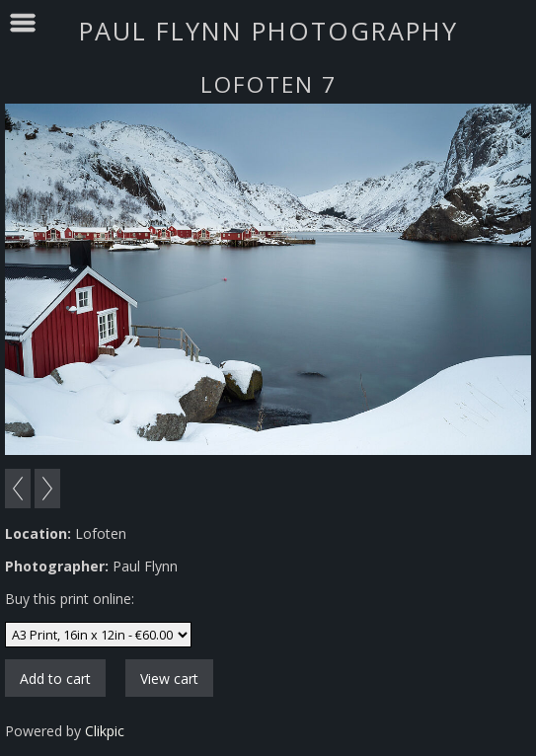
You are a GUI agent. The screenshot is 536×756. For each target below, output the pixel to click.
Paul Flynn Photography (268, 31)
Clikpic (105, 731)
